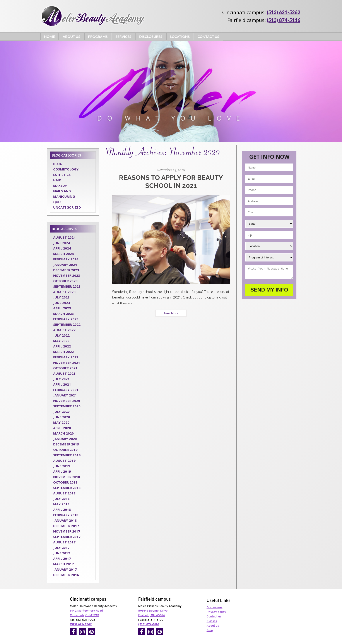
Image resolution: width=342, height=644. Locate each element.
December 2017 (66, 526)
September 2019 (67, 455)
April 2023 (62, 308)
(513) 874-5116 (284, 20)
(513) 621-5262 (284, 12)
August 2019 (64, 460)
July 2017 (61, 548)
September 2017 (67, 537)
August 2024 (64, 237)
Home (50, 36)
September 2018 (67, 488)
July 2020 (61, 411)
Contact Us (208, 36)
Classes (212, 621)
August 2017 (64, 542)
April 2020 (62, 428)
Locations (180, 36)
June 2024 (62, 243)
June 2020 (62, 417)
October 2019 (65, 450)
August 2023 (64, 292)
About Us (72, 36)
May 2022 (61, 341)
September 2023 (67, 286)
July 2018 (61, 499)
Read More (171, 313)
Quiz (57, 202)
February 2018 (66, 515)
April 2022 (62, 346)
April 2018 (62, 509)
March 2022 (63, 352)
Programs (98, 36)
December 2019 (66, 444)
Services (123, 36)
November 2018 (67, 477)
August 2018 (64, 493)
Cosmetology (66, 169)
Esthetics (62, 175)
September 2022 (67, 324)
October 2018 (65, 482)
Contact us (214, 617)
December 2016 (66, 575)
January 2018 (65, 520)
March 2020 (63, 433)
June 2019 (62, 466)
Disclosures (151, 36)
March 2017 (63, 564)
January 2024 (65, 265)
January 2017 (65, 569)
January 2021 (65, 395)
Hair (57, 180)
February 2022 (66, 357)
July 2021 (61, 379)
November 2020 (67, 401)
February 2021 (66, 390)
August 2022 (64, 330)
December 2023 (66, 270)
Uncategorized (67, 207)
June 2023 (62, 303)
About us (213, 626)
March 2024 (63, 254)
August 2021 (64, 373)
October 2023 (65, 281)
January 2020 (65, 439)
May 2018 (61, 504)
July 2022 (61, 335)
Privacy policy (216, 612)
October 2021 (65, 368)
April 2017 (62, 558)
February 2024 (66, 259)
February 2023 (66, 319)
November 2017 (67, 531)
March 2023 (63, 314)
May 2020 (61, 422)
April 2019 (62, 471)
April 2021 (62, 384)
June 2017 (62, 553)
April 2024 (62, 248)
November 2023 (67, 275)
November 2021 (67, 362)
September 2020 (67, 406)
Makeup (60, 185)
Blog (58, 164)
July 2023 (61, 297)
